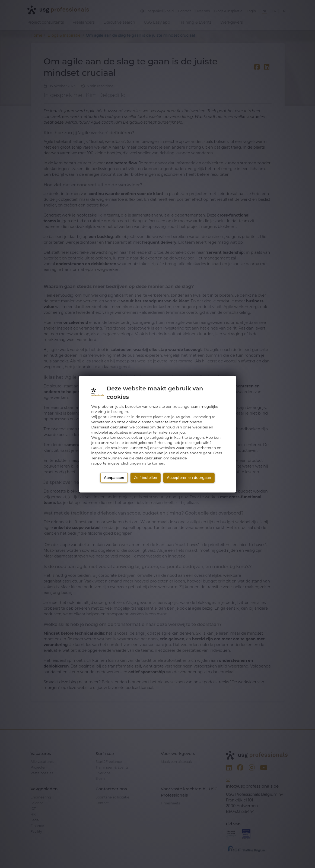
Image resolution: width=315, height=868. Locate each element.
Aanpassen (114, 478)
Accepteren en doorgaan (189, 478)
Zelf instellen (145, 478)
